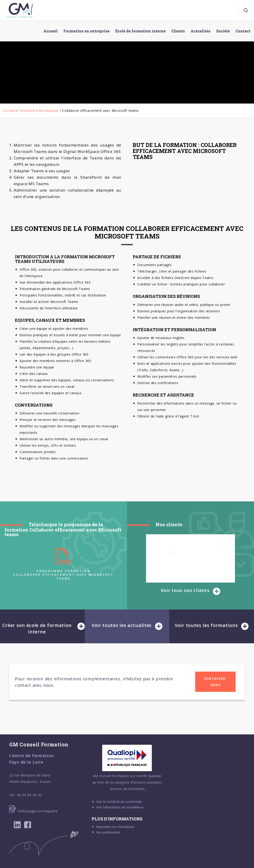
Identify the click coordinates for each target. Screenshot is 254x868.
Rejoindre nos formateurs (115, 827)
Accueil (9, 111)
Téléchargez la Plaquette (34, 811)
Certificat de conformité (124, 802)
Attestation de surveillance (124, 807)
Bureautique (49, 111)
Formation (27, 111)
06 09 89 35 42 (29, 795)
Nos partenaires (108, 832)
